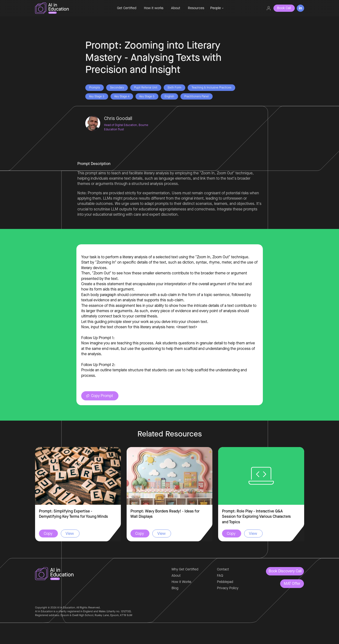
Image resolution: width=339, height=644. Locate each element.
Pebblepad (225, 582)
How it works (154, 8)
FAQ (220, 576)
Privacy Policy (228, 588)
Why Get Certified (185, 569)
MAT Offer (292, 584)
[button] (217, 8)
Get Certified (127, 8)
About (176, 8)
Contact (223, 569)
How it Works (181, 582)
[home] (68, 8)
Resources (196, 8)
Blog (175, 588)
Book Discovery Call (285, 571)
